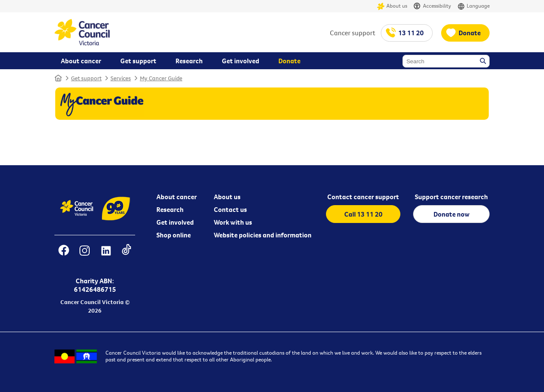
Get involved (175, 222)
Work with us (233, 222)
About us (392, 6)
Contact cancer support (363, 197)
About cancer (177, 197)
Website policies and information (263, 235)
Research (170, 209)
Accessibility (432, 6)
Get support (86, 78)
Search (484, 62)
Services (121, 78)
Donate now (452, 214)
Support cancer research (451, 197)
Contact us (230, 209)
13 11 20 (411, 33)
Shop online (174, 235)
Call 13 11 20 (363, 214)
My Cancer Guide (161, 78)
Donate (470, 33)
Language (473, 6)
